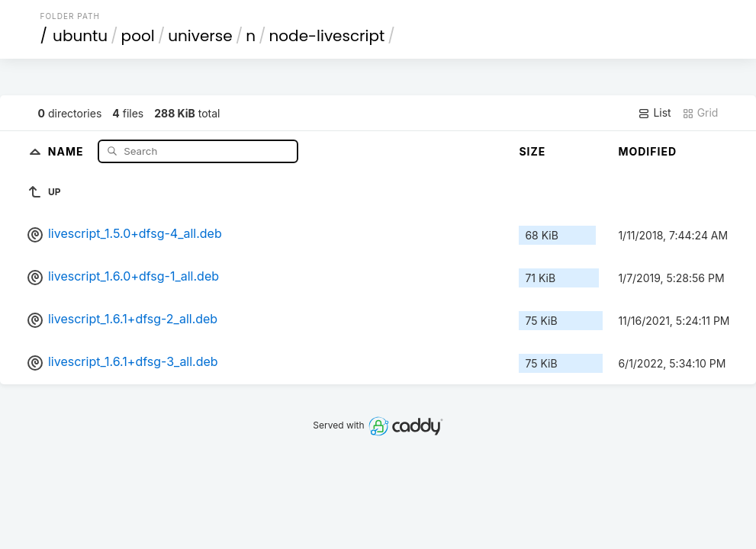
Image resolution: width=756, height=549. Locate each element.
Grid (700, 113)
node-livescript (327, 36)
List (654, 113)
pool (138, 36)
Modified (647, 151)
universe (200, 36)
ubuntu (80, 36)
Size (532, 151)
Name (68, 151)
